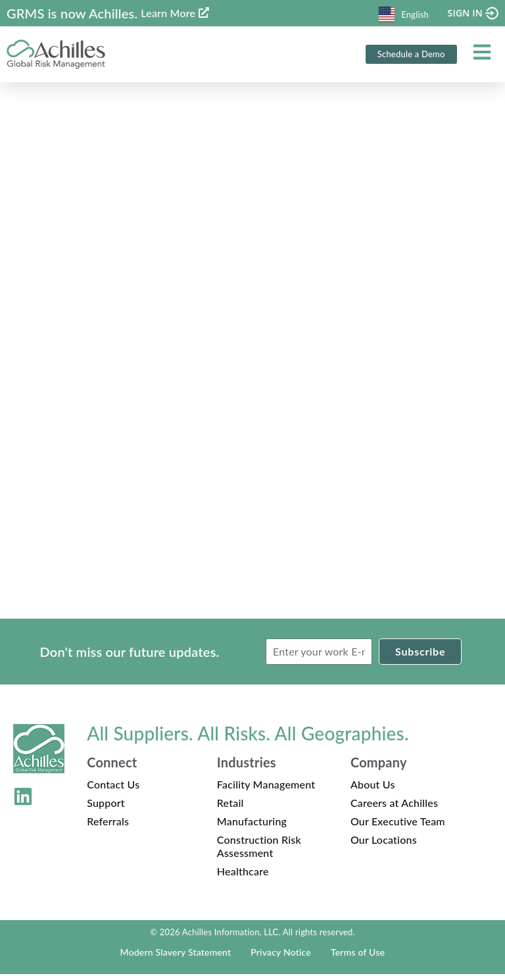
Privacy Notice (281, 958)
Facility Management (266, 790)
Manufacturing (252, 827)
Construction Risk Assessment (259, 852)
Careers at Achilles (394, 809)
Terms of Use (358, 958)
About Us (373, 790)
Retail (230, 809)
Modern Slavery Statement (176, 958)
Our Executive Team (398, 827)
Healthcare (243, 877)
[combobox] (404, 13)
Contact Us (113, 790)
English (404, 14)
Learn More (168, 13)
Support (106, 809)
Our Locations (384, 845)
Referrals (108, 827)
